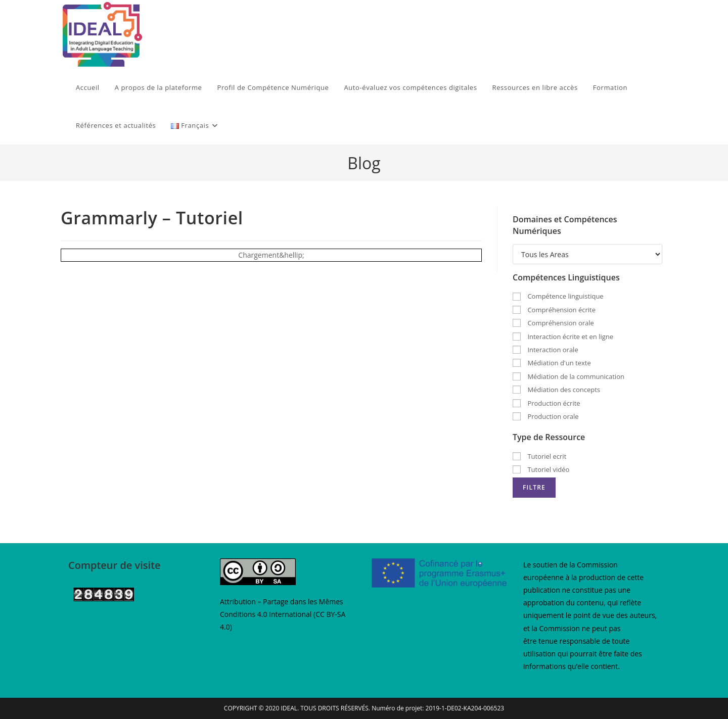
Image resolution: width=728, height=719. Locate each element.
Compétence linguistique (558, 296)
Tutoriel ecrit (539, 456)
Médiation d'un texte (552, 363)
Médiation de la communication (568, 376)
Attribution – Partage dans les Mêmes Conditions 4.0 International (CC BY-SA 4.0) (283, 614)
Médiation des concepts (556, 390)
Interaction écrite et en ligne (563, 337)
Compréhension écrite (554, 310)
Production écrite (547, 403)
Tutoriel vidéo (541, 469)
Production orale (546, 416)
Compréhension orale (553, 323)
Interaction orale (545, 350)
